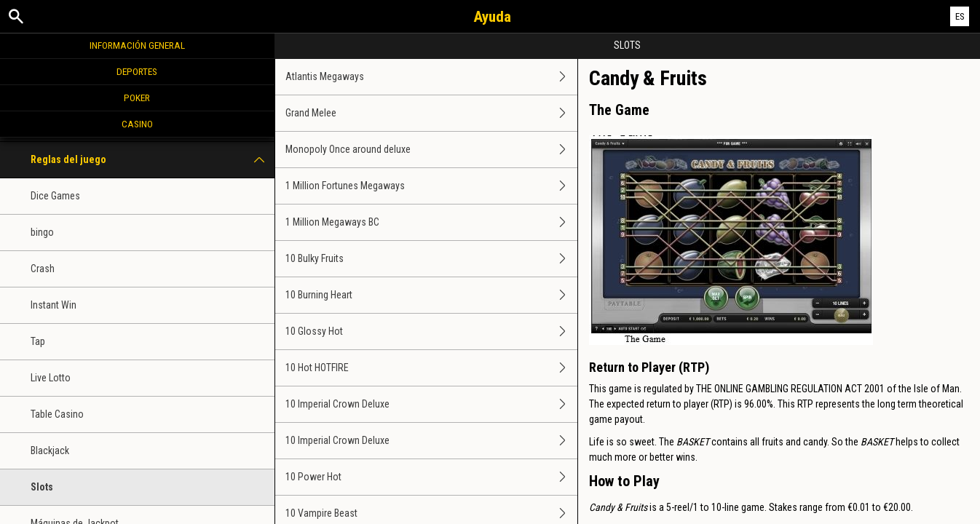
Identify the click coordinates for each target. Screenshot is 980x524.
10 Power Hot (431, 477)
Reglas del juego (153, 160)
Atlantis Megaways (431, 77)
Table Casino (57, 414)
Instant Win (54, 305)
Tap (38, 341)
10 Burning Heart (431, 295)
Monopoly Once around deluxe (431, 150)
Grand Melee (431, 113)
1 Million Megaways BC (431, 222)
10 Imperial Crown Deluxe (431, 404)
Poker (137, 98)
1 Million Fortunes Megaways (431, 186)
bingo (42, 232)
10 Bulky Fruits (431, 259)
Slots (42, 487)
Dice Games (55, 196)
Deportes (137, 71)
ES (960, 16)
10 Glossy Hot (431, 332)
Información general (137, 45)
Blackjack (50, 450)
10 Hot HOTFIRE (431, 368)
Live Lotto (51, 378)
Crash (43, 269)
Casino (137, 124)
